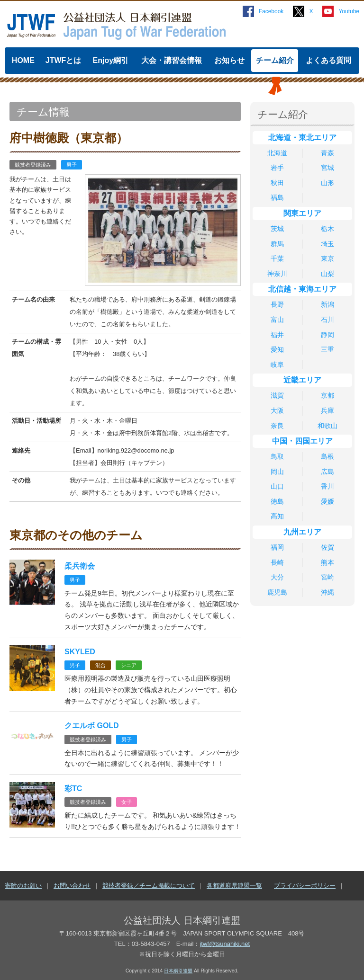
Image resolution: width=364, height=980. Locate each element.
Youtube (349, 11)
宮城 (328, 168)
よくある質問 (328, 60)
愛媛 (328, 501)
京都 (328, 395)
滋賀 (277, 395)
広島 (328, 472)
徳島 (277, 501)
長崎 (277, 562)
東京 (328, 258)
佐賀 (328, 547)
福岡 (277, 547)
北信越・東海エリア (302, 289)
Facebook (271, 11)
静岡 (328, 335)
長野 (277, 304)
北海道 (277, 153)
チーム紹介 (275, 60)
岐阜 (277, 365)
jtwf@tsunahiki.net (225, 944)
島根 (328, 456)
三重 (328, 349)
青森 (328, 153)
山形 (328, 183)
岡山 (277, 472)
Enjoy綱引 (111, 60)
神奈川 (277, 274)
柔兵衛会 (80, 566)
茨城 (277, 229)
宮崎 (328, 577)
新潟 (328, 304)
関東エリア (302, 213)
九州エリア (302, 532)
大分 (277, 577)
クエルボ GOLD (92, 726)
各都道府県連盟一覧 (234, 886)
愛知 (277, 349)
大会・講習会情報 (172, 60)
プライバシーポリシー (305, 886)
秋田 (277, 183)
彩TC (73, 788)
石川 (328, 320)
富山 (277, 320)
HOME (23, 60)
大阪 (277, 410)
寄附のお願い (23, 886)
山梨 (328, 274)
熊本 (328, 562)
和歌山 (328, 426)
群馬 (277, 244)
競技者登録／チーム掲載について (149, 886)
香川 (328, 486)
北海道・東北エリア (302, 138)
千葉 (277, 258)
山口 (277, 486)
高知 (277, 516)
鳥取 (277, 456)
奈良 (277, 426)
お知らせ (229, 60)
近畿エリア (302, 380)
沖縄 (328, 592)
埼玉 (328, 244)
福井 (277, 335)
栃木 (328, 229)
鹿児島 (277, 592)
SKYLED (80, 652)
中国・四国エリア (302, 441)
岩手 (277, 168)
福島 (277, 197)
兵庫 (328, 410)
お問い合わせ (72, 886)
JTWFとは (64, 60)
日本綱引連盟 (178, 971)
